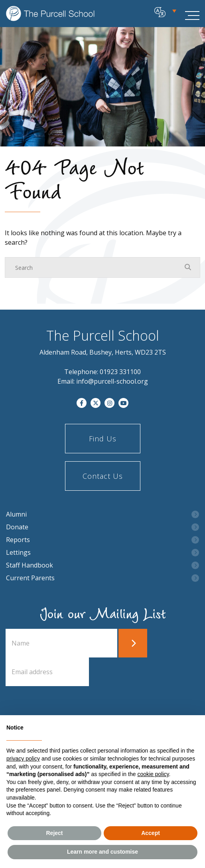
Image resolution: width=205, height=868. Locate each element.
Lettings (18, 553)
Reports (18, 540)
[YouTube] (123, 403)
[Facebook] (82, 403)
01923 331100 (120, 372)
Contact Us (103, 476)
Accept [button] (151, 833)
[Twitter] (96, 403)
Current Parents (30, 578)
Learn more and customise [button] (102, 852)
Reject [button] (54, 833)
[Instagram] (109, 403)
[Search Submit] (188, 267)
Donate (17, 527)
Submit (133, 643)
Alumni (16, 514)
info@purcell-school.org (112, 381)
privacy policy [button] (23, 759)
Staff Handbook (30, 565)
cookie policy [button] (153, 774)
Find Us (103, 439)
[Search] (95, 267)
